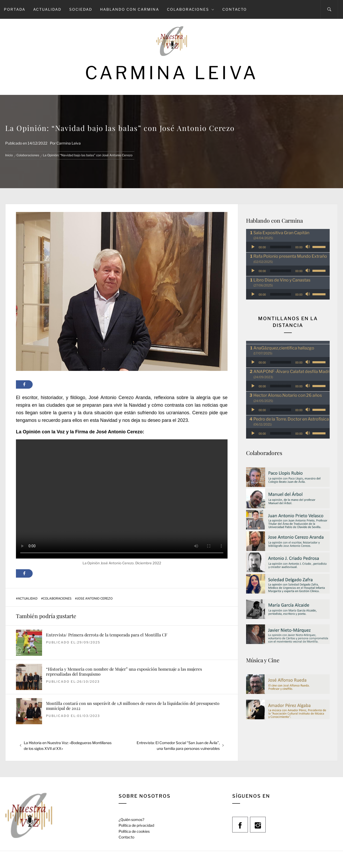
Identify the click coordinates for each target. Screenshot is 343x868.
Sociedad (81, 9)
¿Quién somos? (131, 820)
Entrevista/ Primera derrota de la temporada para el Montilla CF (107, 635)
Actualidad (47, 9)
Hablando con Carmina (130, 9)
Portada (15, 9)
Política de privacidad (136, 825)
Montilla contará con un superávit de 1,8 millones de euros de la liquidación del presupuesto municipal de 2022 (133, 706)
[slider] (281, 247)
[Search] (329, 9)
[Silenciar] (308, 247)
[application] (288, 247)
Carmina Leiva (172, 73)
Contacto (235, 9)
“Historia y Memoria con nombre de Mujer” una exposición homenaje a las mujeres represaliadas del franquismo (124, 671)
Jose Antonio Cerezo (95, 599)
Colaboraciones (191, 9)
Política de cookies (134, 831)
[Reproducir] (253, 247)
